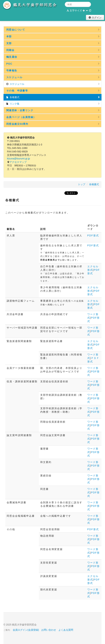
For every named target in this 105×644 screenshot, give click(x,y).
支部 (53, 43)
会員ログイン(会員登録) (26, 630)
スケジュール (53, 77)
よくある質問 (66, 630)
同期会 (53, 50)
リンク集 (53, 104)
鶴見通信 (53, 57)
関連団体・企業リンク (53, 110)
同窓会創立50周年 (53, 124)
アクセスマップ (18, 162)
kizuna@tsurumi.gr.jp (18, 159)
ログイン (95, 17)
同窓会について (53, 30)
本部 (53, 36)
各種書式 (53, 97)
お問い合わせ (49, 630)
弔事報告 (53, 71)
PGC (53, 64)
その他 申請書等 (53, 91)
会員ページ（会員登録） (53, 117)
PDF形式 (93, 235)
